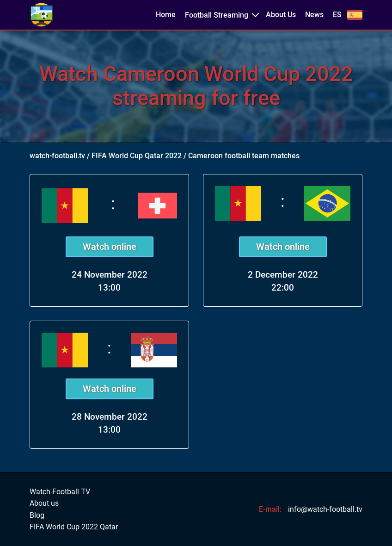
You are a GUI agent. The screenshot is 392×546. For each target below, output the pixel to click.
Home (166, 15)
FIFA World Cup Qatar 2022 (137, 156)
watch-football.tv (57, 156)
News (314, 15)
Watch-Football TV (60, 492)
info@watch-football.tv (325, 509)
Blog (37, 515)
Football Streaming (217, 15)
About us (44, 503)
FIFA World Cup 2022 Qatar (74, 527)
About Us (281, 15)
